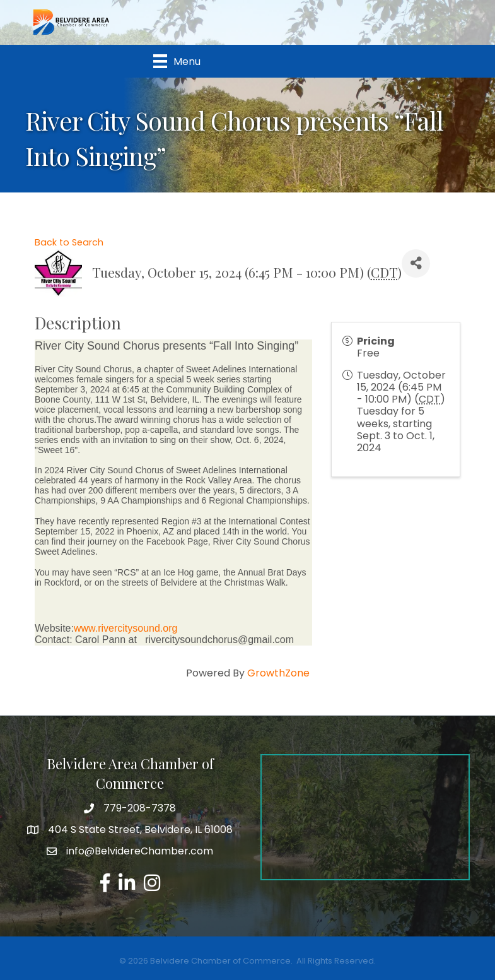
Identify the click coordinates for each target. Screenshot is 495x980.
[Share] (416, 263)
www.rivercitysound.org (126, 628)
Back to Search (69, 242)
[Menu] (177, 61)
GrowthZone (278, 673)
